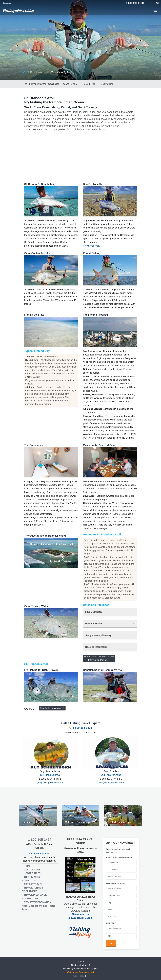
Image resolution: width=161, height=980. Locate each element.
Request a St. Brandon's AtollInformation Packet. (99, 658)
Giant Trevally (46, 84)
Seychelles (29, 84)
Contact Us (7, 3)
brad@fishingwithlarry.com (111, 782)
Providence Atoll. (91, 246)
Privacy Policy (78, 976)
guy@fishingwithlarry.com (50, 782)
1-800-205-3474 (81, 728)
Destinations (83, 84)
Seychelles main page (52, 708)
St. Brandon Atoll (36, 72)
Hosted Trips (64, 84)
